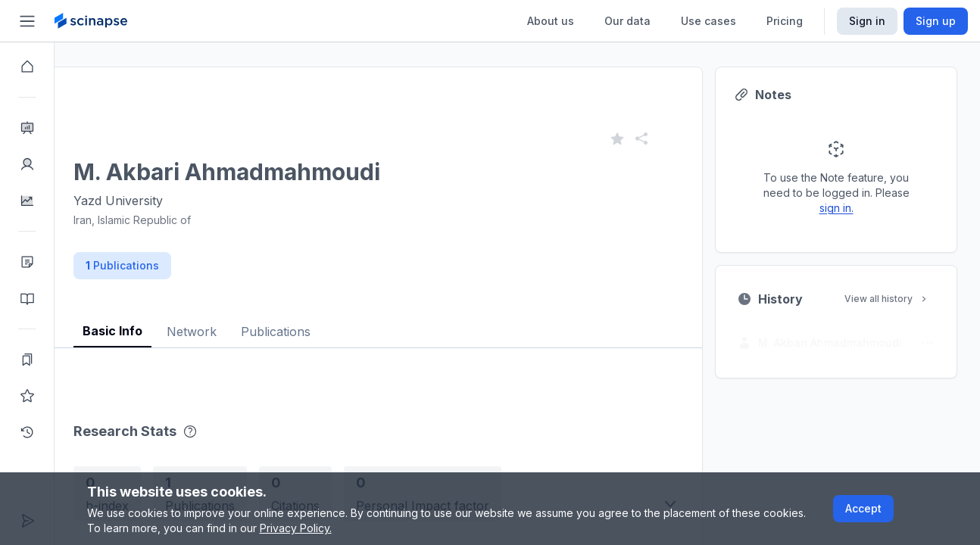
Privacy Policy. (296, 528)
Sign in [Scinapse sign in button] (867, 21)
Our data (627, 21)
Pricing (785, 21)
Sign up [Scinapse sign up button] (936, 21)
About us (551, 21)
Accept (863, 508)
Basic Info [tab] (167, 331)
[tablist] (418, 320)
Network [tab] (246, 332)
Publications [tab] (330, 332)
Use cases (708, 21)
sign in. (891, 208)
